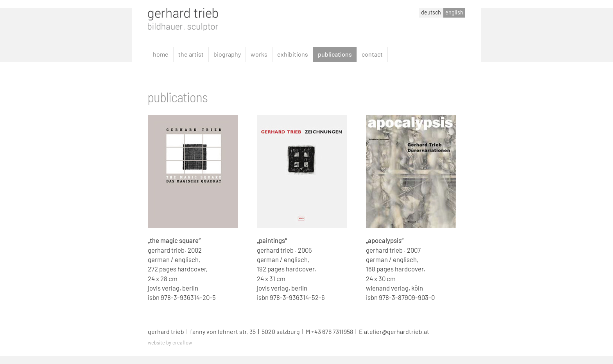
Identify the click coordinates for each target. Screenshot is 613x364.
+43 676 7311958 (332, 331)
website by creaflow (170, 343)
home (161, 54)
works (259, 54)
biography (227, 54)
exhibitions (293, 54)
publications (335, 54)
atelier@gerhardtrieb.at (397, 331)
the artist (191, 54)
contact (372, 54)
